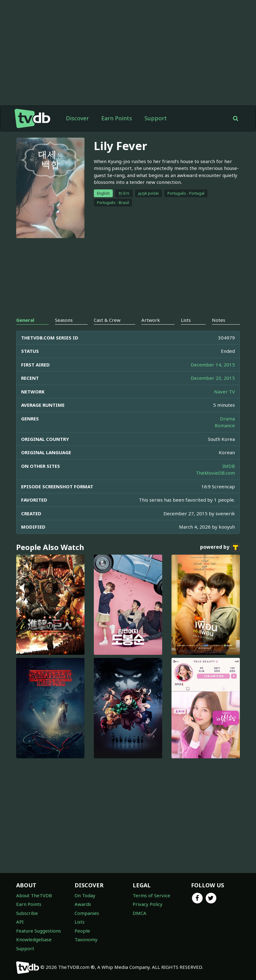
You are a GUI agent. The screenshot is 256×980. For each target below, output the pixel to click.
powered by (220, 548)
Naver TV (224, 392)
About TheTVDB (34, 895)
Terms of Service (151, 895)
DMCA (139, 913)
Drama (227, 419)
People (82, 931)
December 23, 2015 (213, 378)
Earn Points (117, 118)
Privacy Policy (148, 904)
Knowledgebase (34, 939)
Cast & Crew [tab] (107, 320)
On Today (85, 895)
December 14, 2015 (213, 365)
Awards (83, 904)
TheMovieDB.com (215, 473)
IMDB (229, 466)
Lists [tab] (186, 320)
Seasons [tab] (64, 320)
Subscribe (27, 913)
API (20, 922)
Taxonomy (86, 939)
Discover (77, 118)
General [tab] (25, 320)
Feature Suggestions (39, 931)
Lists (80, 922)
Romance (225, 425)
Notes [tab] (219, 320)
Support (156, 118)
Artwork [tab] (151, 320)
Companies (87, 913)
